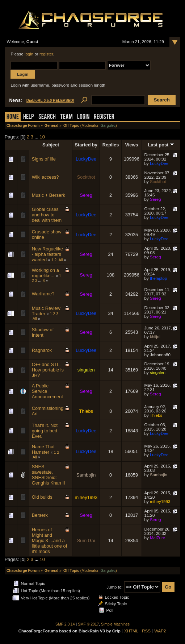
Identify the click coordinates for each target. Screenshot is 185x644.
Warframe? (43, 294)
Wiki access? (45, 177)
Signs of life (44, 159)
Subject (51, 145)
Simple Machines (115, 624)
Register (104, 117)
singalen (86, 370)
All (61, 260)
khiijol (155, 337)
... (37, 137)
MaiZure (157, 538)
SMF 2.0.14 (65, 624)
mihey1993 (86, 497)
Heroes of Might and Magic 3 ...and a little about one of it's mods (49, 541)
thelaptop (158, 278)
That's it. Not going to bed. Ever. (45, 431)
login (29, 54)
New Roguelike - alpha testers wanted (47, 254)
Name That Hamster (43, 449)
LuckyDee (86, 159)
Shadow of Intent (43, 332)
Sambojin (86, 475)
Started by (86, 145)
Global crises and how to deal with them (47, 215)
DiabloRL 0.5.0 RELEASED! (50, 101)
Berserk (40, 515)
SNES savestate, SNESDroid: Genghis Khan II (49, 475)
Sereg (86, 195)
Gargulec (108, 126)
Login (83, 117)
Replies (111, 145)
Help (29, 117)
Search (47, 117)
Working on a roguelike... (45, 273)
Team (66, 117)
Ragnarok (42, 350)
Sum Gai (86, 541)
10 (42, 137)
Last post (161, 145)
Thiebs (86, 411)
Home (13, 117)
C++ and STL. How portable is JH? (48, 370)
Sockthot (86, 177)
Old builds (42, 497)
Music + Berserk (49, 195)
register (46, 54)
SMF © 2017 (88, 624)
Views (131, 145)
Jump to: (114, 587)
